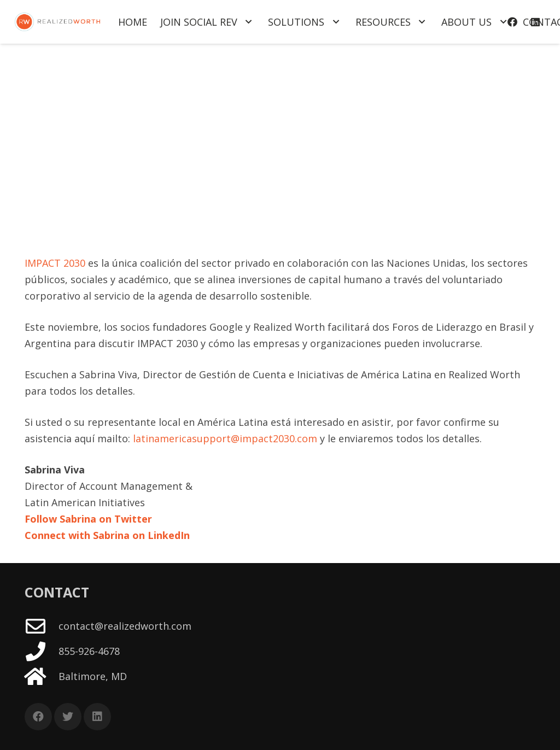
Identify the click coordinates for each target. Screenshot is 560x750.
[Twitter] (68, 717)
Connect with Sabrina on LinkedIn (107, 535)
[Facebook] (38, 717)
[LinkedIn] (97, 717)
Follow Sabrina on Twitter (88, 519)
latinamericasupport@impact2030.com (225, 438)
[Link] (57, 22)
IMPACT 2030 (55, 263)
